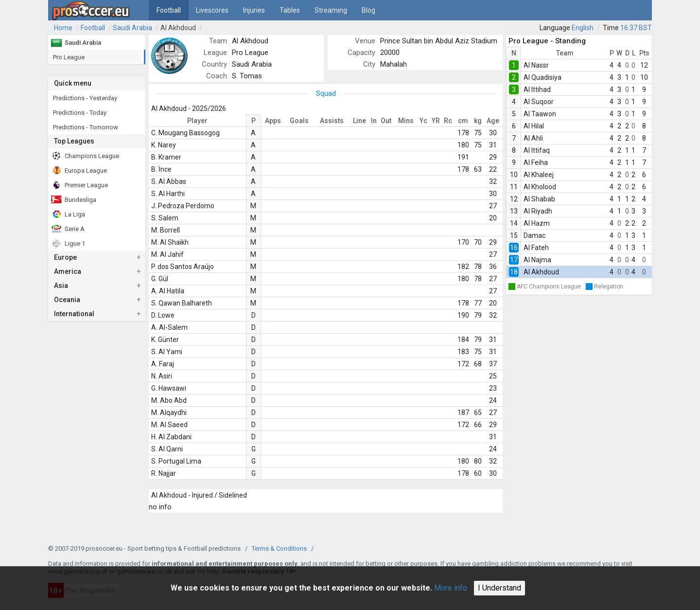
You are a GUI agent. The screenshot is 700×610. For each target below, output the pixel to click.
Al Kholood (540, 187)
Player (197, 121)
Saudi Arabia (132, 28)
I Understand (499, 588)
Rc (448, 121)
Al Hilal (534, 126)
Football (169, 10)
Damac (534, 235)
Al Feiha (536, 162)
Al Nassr (536, 65)
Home (63, 28)
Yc (423, 121)
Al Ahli (533, 138)
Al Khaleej (539, 175)
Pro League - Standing (547, 41)
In (374, 121)
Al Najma (537, 260)
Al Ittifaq (537, 150)
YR (436, 121)
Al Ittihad (537, 90)
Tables (290, 10)
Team (565, 53)
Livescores (212, 10)
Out (386, 121)
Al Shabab (539, 199)
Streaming (331, 10)
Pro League (250, 53)
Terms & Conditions (279, 548)
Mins (406, 121)
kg (478, 121)
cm (463, 121)
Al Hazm (537, 223)
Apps (273, 121)
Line (359, 121)
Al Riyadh (538, 211)
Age (493, 121)
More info (451, 588)
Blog (368, 10)
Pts (644, 53)
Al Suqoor (539, 102)
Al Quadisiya (542, 77)
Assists (332, 121)
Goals (299, 121)
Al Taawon (540, 114)
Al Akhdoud (178, 28)
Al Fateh (536, 248)
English (583, 28)
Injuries (254, 10)
